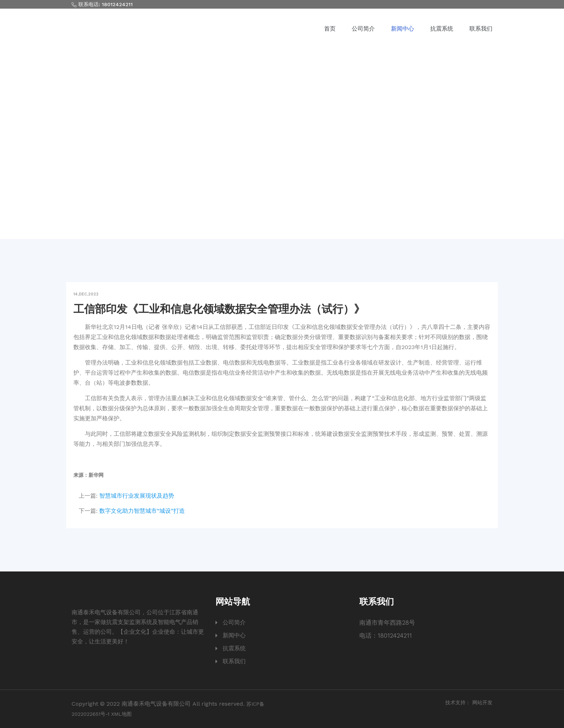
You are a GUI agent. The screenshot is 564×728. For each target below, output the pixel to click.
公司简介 (363, 29)
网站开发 (482, 702)
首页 (330, 29)
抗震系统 (442, 29)
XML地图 (121, 714)
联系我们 (481, 29)
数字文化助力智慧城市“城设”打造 (142, 511)
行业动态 (308, 158)
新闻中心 (402, 29)
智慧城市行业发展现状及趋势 (137, 496)
